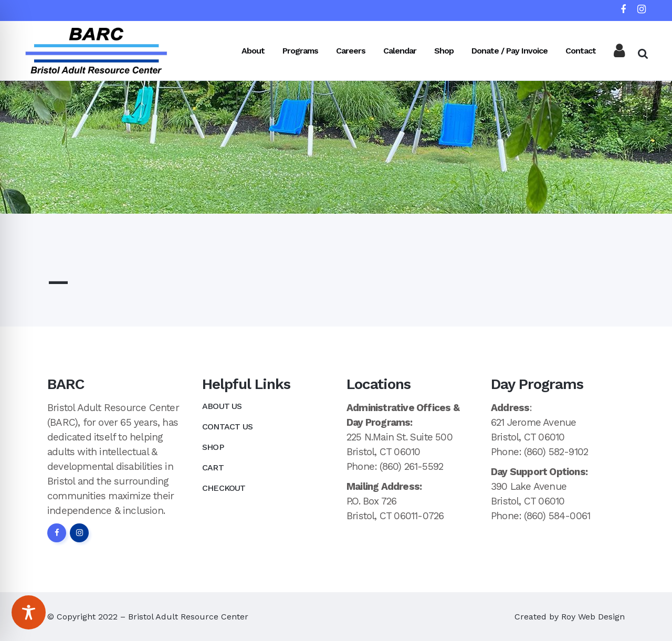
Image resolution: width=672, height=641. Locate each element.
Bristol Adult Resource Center (188, 617)
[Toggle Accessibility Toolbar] (29, 612)
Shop (213, 447)
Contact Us (227, 427)
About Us (222, 406)
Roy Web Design (593, 617)
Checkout (224, 488)
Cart (213, 467)
